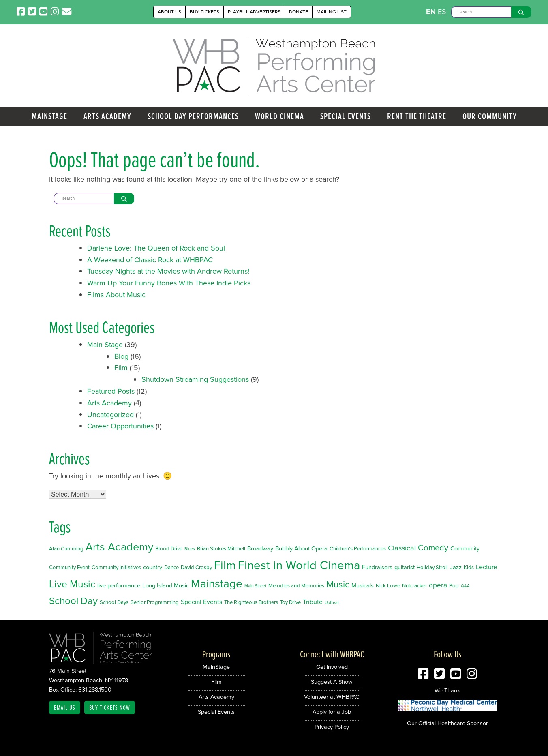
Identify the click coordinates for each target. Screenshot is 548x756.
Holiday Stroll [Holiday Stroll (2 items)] (432, 567)
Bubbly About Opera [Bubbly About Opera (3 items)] (301, 548)
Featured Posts (111, 391)
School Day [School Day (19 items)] (73, 601)
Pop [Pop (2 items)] (454, 586)
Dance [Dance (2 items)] (171, 567)
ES (442, 12)
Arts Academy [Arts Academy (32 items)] (119, 547)
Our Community (490, 116)
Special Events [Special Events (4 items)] (201, 602)
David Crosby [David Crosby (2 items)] (196, 567)
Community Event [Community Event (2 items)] (69, 567)
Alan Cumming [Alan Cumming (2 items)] (66, 549)
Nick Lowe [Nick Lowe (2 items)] (388, 586)
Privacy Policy (332, 727)
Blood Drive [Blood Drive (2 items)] (169, 549)
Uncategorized (110, 415)
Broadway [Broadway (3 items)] (260, 548)
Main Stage (105, 345)
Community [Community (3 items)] (465, 548)
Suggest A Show (332, 682)
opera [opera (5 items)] (438, 585)
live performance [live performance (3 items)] (119, 585)
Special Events (346, 116)
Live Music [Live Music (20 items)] (72, 584)
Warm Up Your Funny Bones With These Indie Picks (169, 283)
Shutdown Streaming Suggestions (195, 379)
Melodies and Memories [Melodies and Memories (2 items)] (296, 586)
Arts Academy (107, 116)
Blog (121, 356)
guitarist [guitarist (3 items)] (405, 567)
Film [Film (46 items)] (225, 565)
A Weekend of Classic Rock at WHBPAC (150, 260)
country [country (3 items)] (153, 567)
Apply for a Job (332, 712)
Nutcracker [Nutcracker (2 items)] (414, 586)
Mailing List (332, 12)
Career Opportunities (120, 426)
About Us (169, 12)
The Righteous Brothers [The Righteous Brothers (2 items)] (251, 602)
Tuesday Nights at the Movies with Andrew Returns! (168, 271)
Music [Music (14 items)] (338, 584)
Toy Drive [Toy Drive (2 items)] (290, 602)
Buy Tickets (204, 12)
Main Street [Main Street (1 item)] (255, 586)
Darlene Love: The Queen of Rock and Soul (156, 248)
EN (431, 12)
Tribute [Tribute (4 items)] (313, 602)
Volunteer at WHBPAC (332, 697)
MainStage (49, 116)
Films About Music (116, 295)
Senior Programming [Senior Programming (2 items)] (155, 602)
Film (121, 368)
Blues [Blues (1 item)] (190, 549)
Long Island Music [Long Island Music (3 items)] (166, 585)
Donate (299, 12)
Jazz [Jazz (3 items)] (456, 567)
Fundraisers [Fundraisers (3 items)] (377, 567)
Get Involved (332, 667)
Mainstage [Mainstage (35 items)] (217, 584)
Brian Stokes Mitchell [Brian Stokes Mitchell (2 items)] (221, 549)
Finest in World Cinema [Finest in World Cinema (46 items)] (299, 565)
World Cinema (279, 116)
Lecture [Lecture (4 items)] (487, 567)
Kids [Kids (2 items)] (469, 567)
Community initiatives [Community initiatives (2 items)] (116, 567)
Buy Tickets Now (110, 707)
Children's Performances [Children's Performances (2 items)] (358, 549)
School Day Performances (193, 116)
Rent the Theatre (417, 116)
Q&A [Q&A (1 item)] (465, 586)
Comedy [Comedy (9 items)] (433, 548)
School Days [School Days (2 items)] (114, 602)
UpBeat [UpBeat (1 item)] (332, 602)
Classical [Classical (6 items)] (402, 548)
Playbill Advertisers (254, 12)
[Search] (481, 12)
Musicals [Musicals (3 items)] (363, 585)
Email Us (65, 707)
